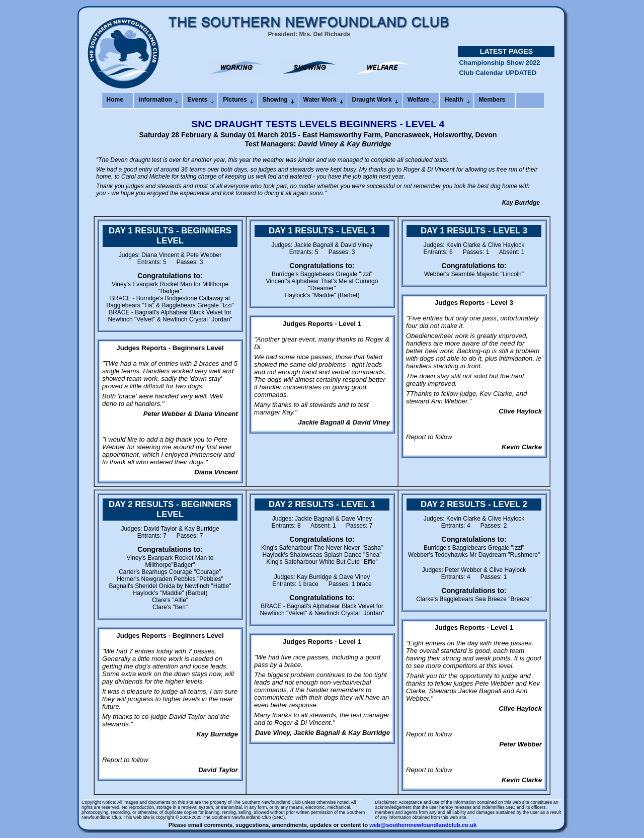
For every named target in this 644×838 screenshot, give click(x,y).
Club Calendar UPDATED (498, 78)
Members (492, 100)
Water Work (320, 100)
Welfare (418, 100)
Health (454, 100)
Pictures (235, 100)
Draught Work (372, 100)
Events (197, 100)
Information (155, 100)
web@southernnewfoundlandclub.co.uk (423, 825)
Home (115, 100)
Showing (275, 100)
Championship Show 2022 (499, 68)
